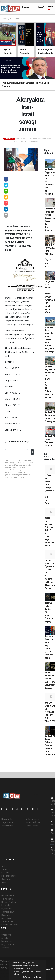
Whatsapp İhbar (33, 822)
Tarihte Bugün (8, 912)
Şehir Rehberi (7, 921)
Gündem (5, 873)
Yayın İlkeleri (7, 822)
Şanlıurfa (5, 869)
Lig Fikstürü (7, 909)
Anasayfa (7, 19)
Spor (4, 886)
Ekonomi (17, 19)
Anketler (5, 938)
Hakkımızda (7, 819)
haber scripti (6, 974)
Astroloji (5, 948)
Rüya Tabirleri (8, 945)
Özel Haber (6, 879)
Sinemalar (6, 915)
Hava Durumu (8, 896)
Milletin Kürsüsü (9, 876)
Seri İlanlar (6, 918)
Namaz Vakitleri (9, 902)
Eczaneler (6, 905)
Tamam (38, 977)
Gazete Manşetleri (10, 925)
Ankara (26, 7)
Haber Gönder (32, 826)
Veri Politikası (7, 826)
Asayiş (4, 882)
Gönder (33, 452)
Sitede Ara (6, 935)
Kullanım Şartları (33, 819)
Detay (27, 977)
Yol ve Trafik (7, 899)
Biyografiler (7, 941)
